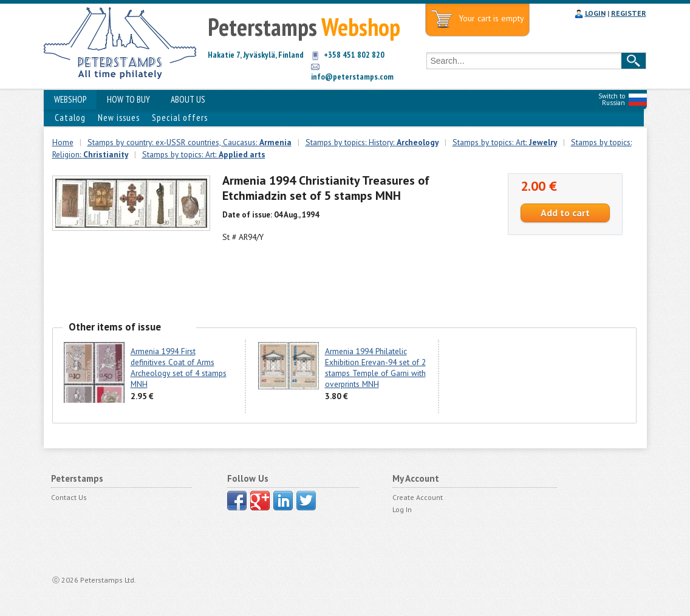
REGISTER (629, 13)
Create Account (418, 497)
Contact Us (69, 497)
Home (63, 142)
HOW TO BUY (128, 99)
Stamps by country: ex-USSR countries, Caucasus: (190, 142)
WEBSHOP (70, 99)
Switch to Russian (612, 99)
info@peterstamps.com (352, 77)
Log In (402, 509)
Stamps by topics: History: (372, 142)
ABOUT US (188, 99)
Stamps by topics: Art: (505, 142)
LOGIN (595, 13)
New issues (119, 118)
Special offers (180, 118)
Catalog (70, 118)
